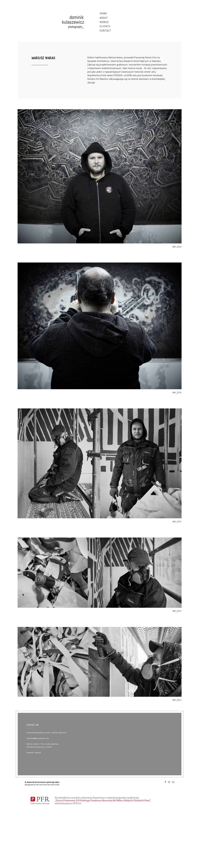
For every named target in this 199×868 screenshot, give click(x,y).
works (104, 22)
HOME (103, 13)
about (104, 18)
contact (105, 30)
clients (105, 26)
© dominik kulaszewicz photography (42, 782)
